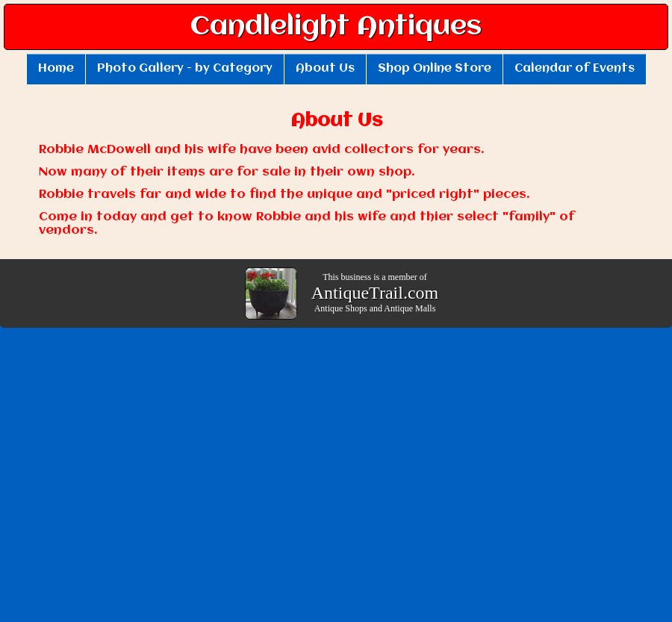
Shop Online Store (435, 69)
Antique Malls (410, 308)
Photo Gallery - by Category (185, 69)
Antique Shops (341, 308)
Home (56, 69)
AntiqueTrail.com (375, 293)
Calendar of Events (575, 69)
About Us (325, 69)
